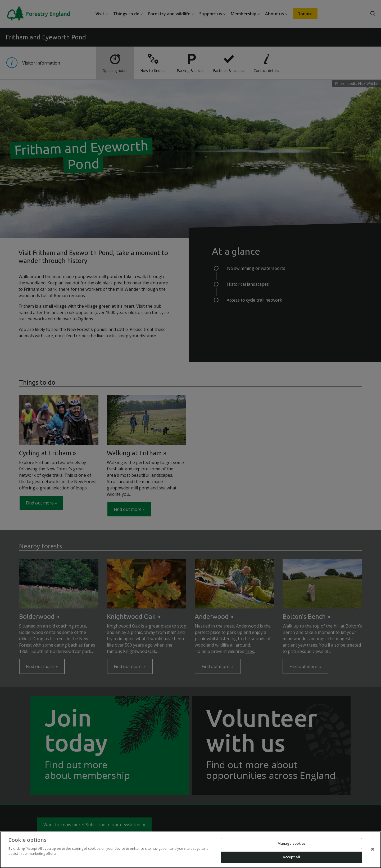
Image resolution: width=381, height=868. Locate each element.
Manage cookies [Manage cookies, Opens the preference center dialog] (292, 843)
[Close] (373, 849)
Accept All (291, 857)
